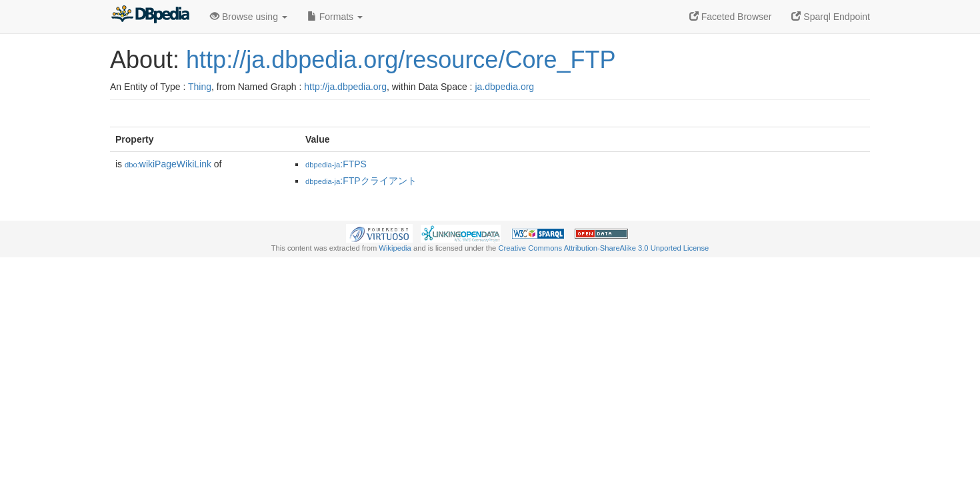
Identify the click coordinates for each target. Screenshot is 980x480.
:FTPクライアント (361, 181)
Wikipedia (395, 248)
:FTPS (336, 164)
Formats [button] (335, 17)
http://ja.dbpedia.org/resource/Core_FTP (401, 60)
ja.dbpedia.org (504, 87)
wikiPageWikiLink (168, 164)
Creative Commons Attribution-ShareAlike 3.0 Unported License (603, 248)
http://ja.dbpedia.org (345, 87)
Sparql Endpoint (831, 17)
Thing (200, 87)
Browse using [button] (249, 17)
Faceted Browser (731, 17)
